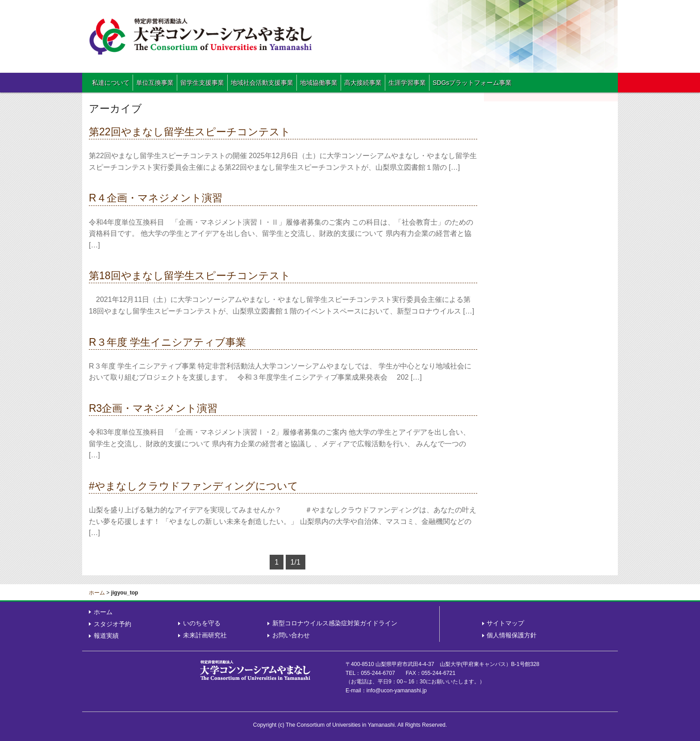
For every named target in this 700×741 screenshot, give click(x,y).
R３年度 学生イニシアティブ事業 (167, 342)
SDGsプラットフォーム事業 (472, 83)
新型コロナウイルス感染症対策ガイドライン (335, 623)
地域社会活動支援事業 (262, 83)
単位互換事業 (155, 83)
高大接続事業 (363, 83)
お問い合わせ (291, 635)
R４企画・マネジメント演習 (156, 198)
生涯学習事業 (407, 83)
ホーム (97, 593)
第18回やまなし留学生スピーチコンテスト (190, 276)
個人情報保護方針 (512, 635)
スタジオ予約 (112, 624)
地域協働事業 (319, 83)
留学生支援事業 (202, 83)
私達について (111, 83)
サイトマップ (505, 623)
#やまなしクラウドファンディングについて (194, 486)
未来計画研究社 (205, 635)
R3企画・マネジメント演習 (153, 408)
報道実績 (106, 636)
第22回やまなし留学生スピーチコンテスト (190, 132)
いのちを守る (202, 623)
